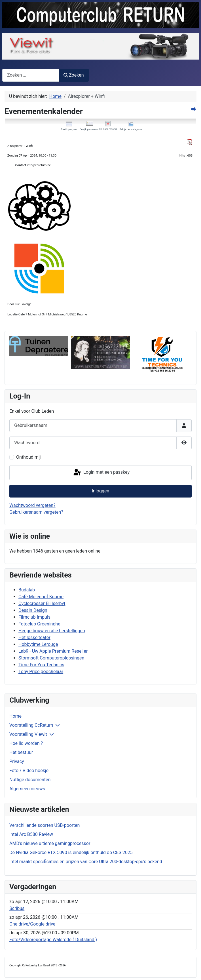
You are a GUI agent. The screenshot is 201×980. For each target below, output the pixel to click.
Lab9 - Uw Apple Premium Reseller (53, 651)
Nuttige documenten (30, 780)
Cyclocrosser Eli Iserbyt (42, 603)
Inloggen (101, 491)
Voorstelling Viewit (28, 734)
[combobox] (31, 75)
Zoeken (74, 75)
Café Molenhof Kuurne (41, 597)
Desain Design (33, 610)
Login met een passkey (101, 473)
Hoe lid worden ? (26, 743)
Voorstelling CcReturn (31, 725)
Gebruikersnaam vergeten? (36, 512)
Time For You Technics (41, 665)
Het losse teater (34, 637)
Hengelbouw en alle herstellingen (52, 631)
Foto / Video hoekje (29, 771)
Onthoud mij (28, 457)
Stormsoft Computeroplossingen (51, 658)
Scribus (17, 908)
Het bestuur (21, 752)
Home (15, 716)
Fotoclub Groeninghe (39, 624)
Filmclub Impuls (34, 617)
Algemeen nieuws (27, 789)
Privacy (17, 761)
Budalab (27, 590)
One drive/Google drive (32, 924)
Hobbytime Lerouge (38, 644)
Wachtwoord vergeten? (32, 505)
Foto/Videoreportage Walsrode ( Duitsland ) (53, 940)
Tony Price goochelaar (41, 672)
